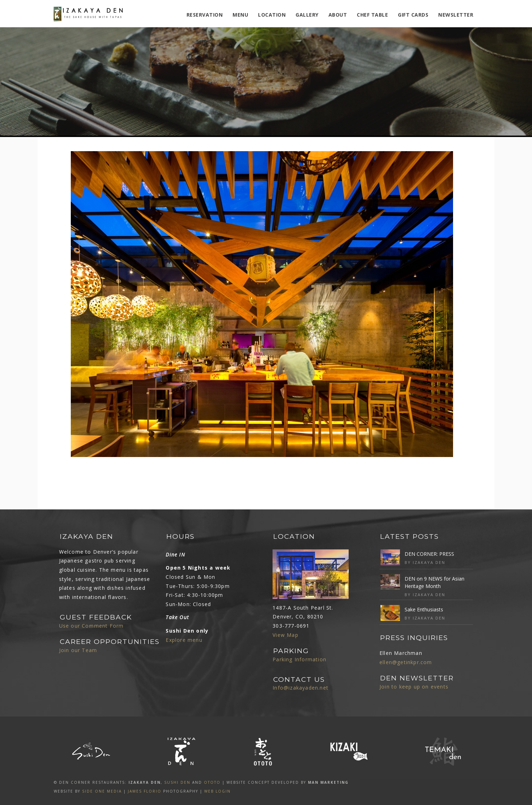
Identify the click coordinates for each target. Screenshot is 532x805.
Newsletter (456, 15)
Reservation (205, 15)
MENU (240, 15)
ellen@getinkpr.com (406, 662)
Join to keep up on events (414, 687)
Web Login (218, 791)
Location (272, 15)
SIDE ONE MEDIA (102, 791)
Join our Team (78, 650)
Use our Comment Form (91, 626)
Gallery (307, 15)
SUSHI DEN (177, 782)
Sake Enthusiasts (424, 609)
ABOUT (338, 15)
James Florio (145, 791)
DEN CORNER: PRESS (429, 554)
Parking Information (299, 659)
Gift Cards (413, 15)
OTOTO (212, 782)
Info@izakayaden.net (301, 688)
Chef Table (372, 15)
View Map (285, 635)
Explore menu (184, 640)
